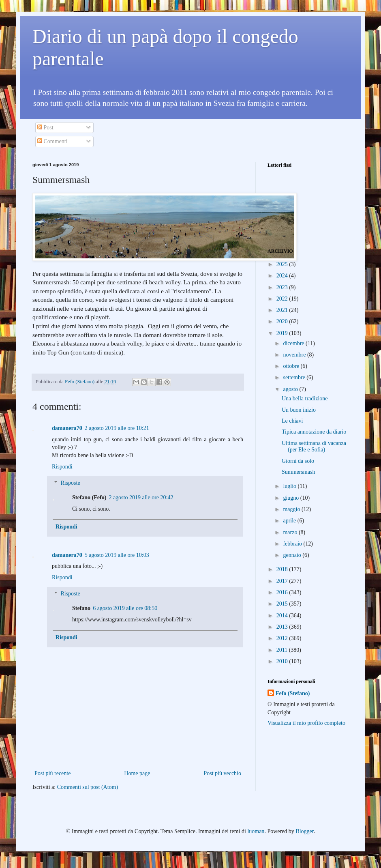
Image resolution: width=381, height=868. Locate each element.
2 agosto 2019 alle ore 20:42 (141, 497)
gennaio (293, 555)
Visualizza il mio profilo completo (306, 723)
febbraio (293, 544)
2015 (283, 604)
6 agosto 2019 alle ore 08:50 (125, 608)
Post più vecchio (222, 773)
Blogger (304, 831)
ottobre (292, 366)
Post (45, 128)
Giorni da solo (298, 461)
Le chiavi (292, 421)
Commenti (52, 141)
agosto (291, 389)
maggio (292, 509)
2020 (283, 321)
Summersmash (298, 472)
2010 (283, 661)
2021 (283, 310)
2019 (283, 333)
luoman (256, 831)
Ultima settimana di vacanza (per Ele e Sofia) (314, 447)
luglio (290, 486)
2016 (283, 592)
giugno (291, 498)
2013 (283, 627)
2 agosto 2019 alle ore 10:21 (117, 428)
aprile (290, 521)
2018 (283, 569)
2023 (283, 287)
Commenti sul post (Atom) (88, 787)
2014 (283, 616)
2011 (283, 650)
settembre (295, 377)
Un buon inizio (299, 410)
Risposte (70, 483)
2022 (283, 299)
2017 (283, 581)
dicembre (294, 343)
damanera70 (67, 428)
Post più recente (52, 773)
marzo (291, 532)
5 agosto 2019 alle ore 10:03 (117, 555)
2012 (283, 638)
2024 (283, 276)
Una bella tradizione (305, 399)
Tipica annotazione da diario (314, 432)
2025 (283, 264)
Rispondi (62, 467)
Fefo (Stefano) (293, 693)
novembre (295, 355)
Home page (137, 773)
